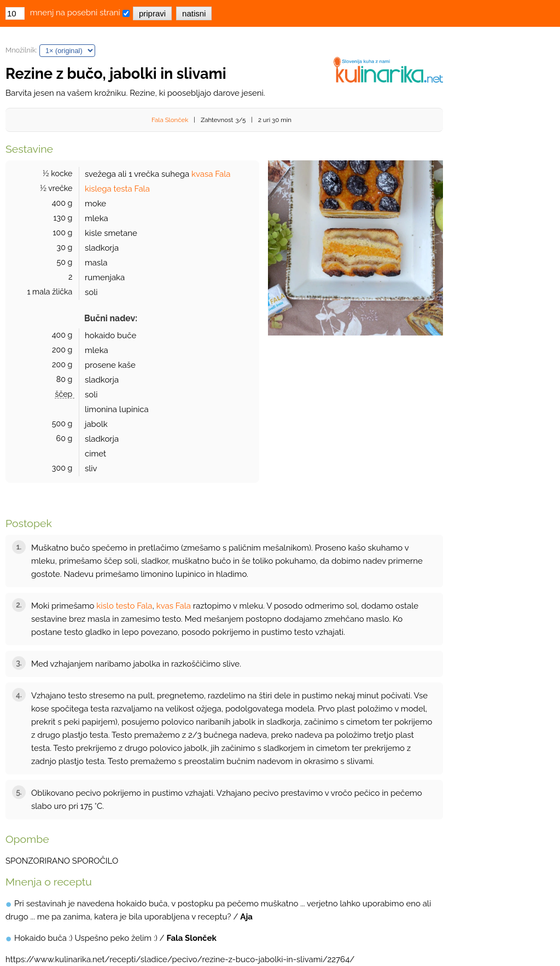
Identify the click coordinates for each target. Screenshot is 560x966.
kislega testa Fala (117, 189)
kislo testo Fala (124, 606)
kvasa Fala (211, 174)
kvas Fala (174, 606)
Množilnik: (21, 50)
